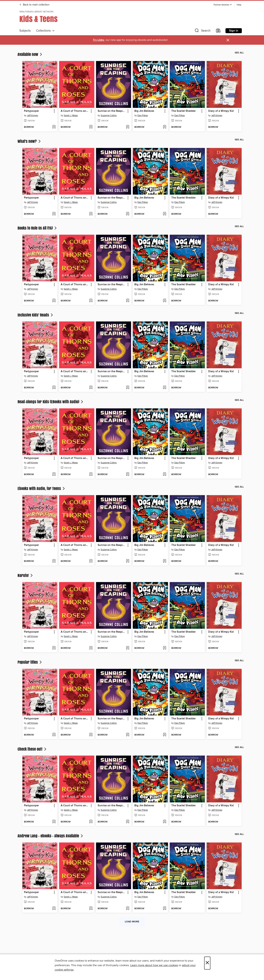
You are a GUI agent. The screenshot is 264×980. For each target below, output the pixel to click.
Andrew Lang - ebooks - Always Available (51, 836)
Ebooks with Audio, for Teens (42, 488)
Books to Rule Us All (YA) (37, 228)
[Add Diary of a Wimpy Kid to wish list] (238, 127)
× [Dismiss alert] (228, 40)
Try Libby (99, 40)
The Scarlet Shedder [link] (183, 111)
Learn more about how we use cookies (154, 965)
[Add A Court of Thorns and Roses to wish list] (91, 127)
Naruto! (25, 575)
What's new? (29, 141)
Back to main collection (34, 5)
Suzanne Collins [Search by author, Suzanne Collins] (109, 115)
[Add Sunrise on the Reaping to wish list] (128, 127)
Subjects (25, 31)
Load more (132, 922)
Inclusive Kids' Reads (36, 315)
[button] (223, 5)
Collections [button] (45, 31)
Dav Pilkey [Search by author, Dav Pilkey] (143, 115)
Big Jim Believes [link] (144, 111)
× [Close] (207, 963)
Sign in (234, 31)
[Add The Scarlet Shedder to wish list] (201, 127)
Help (239, 5)
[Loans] (218, 31)
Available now (30, 54)
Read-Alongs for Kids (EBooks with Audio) (51, 402)
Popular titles (30, 662)
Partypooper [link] (31, 111)
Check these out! (32, 749)
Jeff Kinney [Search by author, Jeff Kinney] (32, 115)
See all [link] (239, 53)
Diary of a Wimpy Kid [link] (221, 111)
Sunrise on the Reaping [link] (112, 111)
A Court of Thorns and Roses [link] (75, 111)
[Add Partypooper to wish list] (54, 127)
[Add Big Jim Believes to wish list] (164, 127)
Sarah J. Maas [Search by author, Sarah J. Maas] (71, 115)
